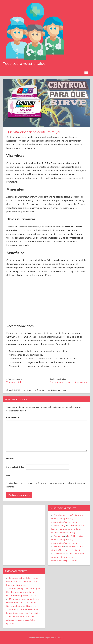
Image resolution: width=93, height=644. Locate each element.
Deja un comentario (59, 390)
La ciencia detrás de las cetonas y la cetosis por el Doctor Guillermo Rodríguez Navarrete (23, 581)
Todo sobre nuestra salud (25, 64)
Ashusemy (59, 547)
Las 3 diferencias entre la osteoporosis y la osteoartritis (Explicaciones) (68, 519)
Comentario (13, 418)
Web (8, 475)
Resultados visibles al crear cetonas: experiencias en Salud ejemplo (21, 620)
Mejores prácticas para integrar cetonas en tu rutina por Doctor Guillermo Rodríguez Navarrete (23, 602)
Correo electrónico (16, 467)
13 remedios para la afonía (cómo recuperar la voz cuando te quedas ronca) (68, 529)
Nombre (11, 458)
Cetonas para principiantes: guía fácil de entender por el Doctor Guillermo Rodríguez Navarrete (23, 592)
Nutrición (41, 390)
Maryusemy (60, 526)
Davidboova (60, 515)
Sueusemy (59, 536)
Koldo (29, 390)
